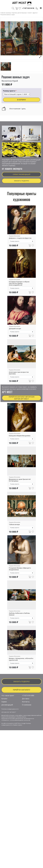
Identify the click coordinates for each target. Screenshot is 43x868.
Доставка (26, 719)
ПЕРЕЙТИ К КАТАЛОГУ (21, 710)
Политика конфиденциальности (10, 729)
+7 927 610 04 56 (28, 8)
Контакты (26, 722)
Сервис (4, 722)
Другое (35, 13)
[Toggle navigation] (41, 8)
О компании (27, 725)
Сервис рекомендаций (21, 174)
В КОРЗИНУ (21, 100)
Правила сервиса (18, 745)
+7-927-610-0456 (28, 716)
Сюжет (30, 13)
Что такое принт (8, 716)
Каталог (4, 719)
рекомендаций (7, 725)
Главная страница (6, 13)
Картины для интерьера (19, 13)
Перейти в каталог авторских (22, 398)
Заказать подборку (21, 181)
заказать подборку (21, 702)
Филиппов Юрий (10, 81)
